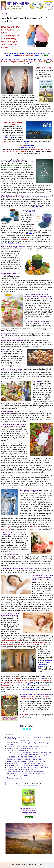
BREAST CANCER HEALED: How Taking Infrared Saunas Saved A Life (29, 753)
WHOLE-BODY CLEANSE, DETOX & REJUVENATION (24, 757)
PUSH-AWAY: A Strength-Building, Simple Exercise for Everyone (27, 746)
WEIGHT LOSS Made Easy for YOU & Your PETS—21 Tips (26, 761)
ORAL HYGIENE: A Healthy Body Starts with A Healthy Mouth (26, 774)
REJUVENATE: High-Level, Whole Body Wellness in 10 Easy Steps (27, 768)
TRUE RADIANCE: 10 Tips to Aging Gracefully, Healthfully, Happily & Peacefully (28, 744)
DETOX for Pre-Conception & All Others (19, 776)
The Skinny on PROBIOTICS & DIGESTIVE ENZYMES (24, 759)
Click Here (29, 817)
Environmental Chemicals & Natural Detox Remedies (23, 741)
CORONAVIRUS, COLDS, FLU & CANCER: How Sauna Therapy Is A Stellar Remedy (28, 738)
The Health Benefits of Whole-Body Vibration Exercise (23, 749)
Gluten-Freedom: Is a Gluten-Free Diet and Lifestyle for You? (25, 772)
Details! (29, 814)
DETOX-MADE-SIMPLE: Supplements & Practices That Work (26, 765)
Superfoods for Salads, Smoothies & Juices (20, 770)
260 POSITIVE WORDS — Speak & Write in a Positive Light (25, 763)
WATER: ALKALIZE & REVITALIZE (17, 751)
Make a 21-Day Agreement (15, 778)
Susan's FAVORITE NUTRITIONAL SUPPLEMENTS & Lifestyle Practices (29, 755)
